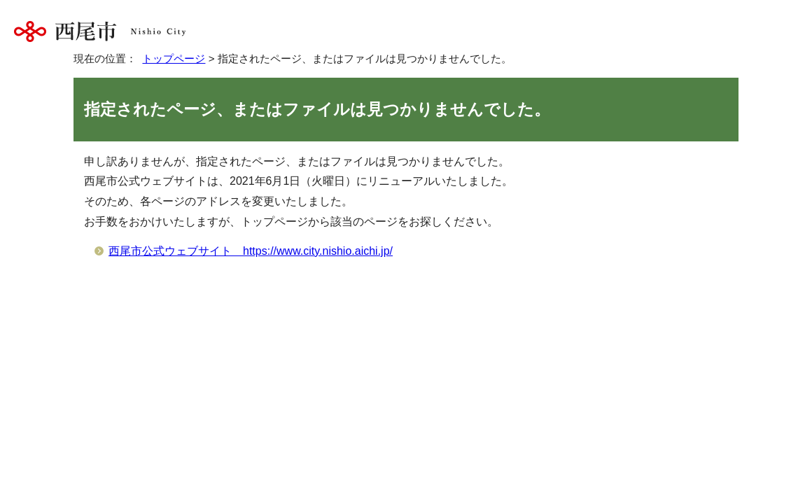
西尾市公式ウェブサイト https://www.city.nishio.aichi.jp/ (251, 251)
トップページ (174, 58)
